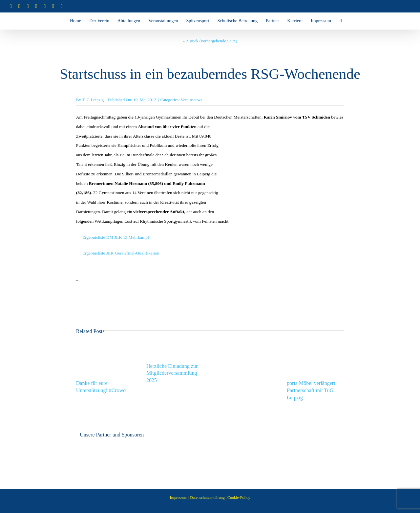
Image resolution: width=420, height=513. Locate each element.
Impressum (179, 498)
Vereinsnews (192, 100)
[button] (341, 21)
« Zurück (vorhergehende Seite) (210, 41)
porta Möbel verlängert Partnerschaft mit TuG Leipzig (311, 390)
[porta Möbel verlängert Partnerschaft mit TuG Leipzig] (315, 346)
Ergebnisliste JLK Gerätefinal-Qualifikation (120, 253)
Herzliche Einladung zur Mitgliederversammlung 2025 (172, 373)
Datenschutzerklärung (207, 498)
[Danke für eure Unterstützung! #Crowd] (105, 346)
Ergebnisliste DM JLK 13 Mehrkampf (116, 237)
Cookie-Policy (239, 498)
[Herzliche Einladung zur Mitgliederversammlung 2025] (175, 346)
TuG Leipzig (93, 100)
